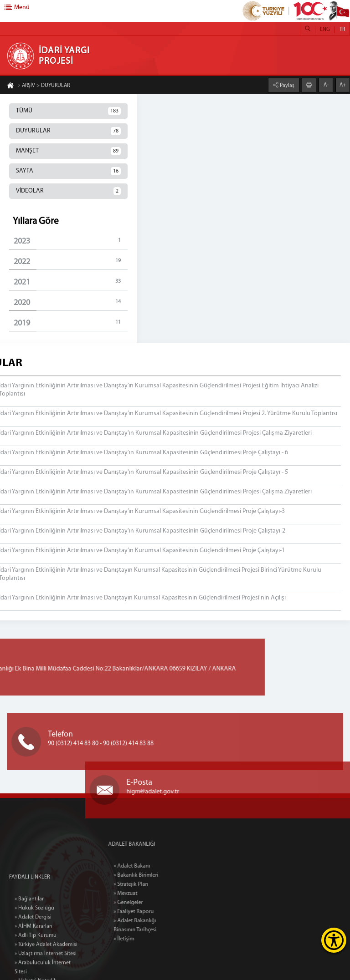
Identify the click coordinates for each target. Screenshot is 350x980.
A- (326, 85)
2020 (71, 302)
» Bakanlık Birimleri (154, 875)
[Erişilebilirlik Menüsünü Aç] (334, 940)
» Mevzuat (143, 894)
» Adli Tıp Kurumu (36, 971)
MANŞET (68, 151)
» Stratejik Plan (149, 884)
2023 (71, 241)
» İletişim (142, 939)
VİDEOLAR (68, 191)
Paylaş (286, 85)
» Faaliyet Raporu (151, 912)
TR (342, 30)
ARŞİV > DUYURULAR (44, 86)
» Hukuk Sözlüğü (34, 944)
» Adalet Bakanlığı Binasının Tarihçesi (153, 925)
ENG (325, 30)
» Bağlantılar (29, 935)
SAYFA (68, 171)
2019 (71, 323)
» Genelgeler (146, 903)
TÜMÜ (68, 111)
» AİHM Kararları (33, 962)
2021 (71, 282)
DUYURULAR (68, 131)
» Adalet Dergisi (33, 953)
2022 (71, 262)
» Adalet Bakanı (149, 866)
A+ (343, 85)
